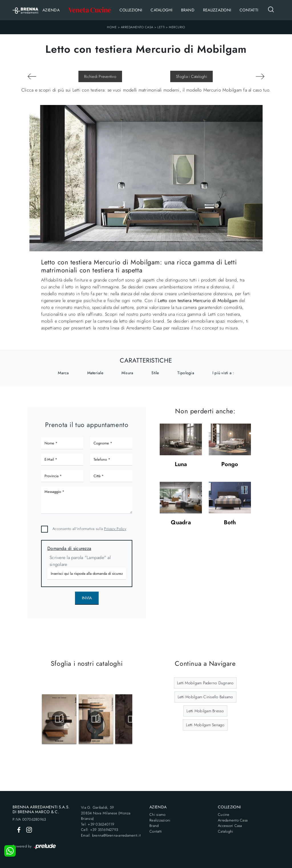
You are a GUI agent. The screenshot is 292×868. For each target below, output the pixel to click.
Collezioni (131, 10)
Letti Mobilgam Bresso (205, 711)
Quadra (181, 523)
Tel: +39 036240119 (98, 824)
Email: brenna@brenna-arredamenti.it (111, 835)
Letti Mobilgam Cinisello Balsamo (205, 697)
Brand (188, 10)
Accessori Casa (230, 826)
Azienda (51, 10)
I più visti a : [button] (223, 373)
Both (230, 523)
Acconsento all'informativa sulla (89, 529)
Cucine (224, 815)
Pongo (230, 465)
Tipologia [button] (186, 373)
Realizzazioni (217, 10)
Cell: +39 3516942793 (100, 830)
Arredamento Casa (137, 27)
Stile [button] (155, 373)
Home (112, 27)
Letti (161, 27)
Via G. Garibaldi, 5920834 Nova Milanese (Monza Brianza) (106, 813)
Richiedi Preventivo (100, 76)
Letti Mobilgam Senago (205, 725)
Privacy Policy (115, 529)
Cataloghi (161, 10)
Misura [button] (127, 373)
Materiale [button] (95, 373)
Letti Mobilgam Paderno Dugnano (205, 683)
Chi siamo (157, 815)
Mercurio (177, 27)
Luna (181, 465)
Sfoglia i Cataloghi (191, 76)
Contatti (249, 10)
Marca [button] (63, 373)
